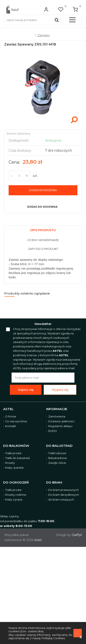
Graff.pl (77, 535)
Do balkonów (16, 446)
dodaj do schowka (42, 207)
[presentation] (43, 231)
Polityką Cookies (53, 638)
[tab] (43, 230)
